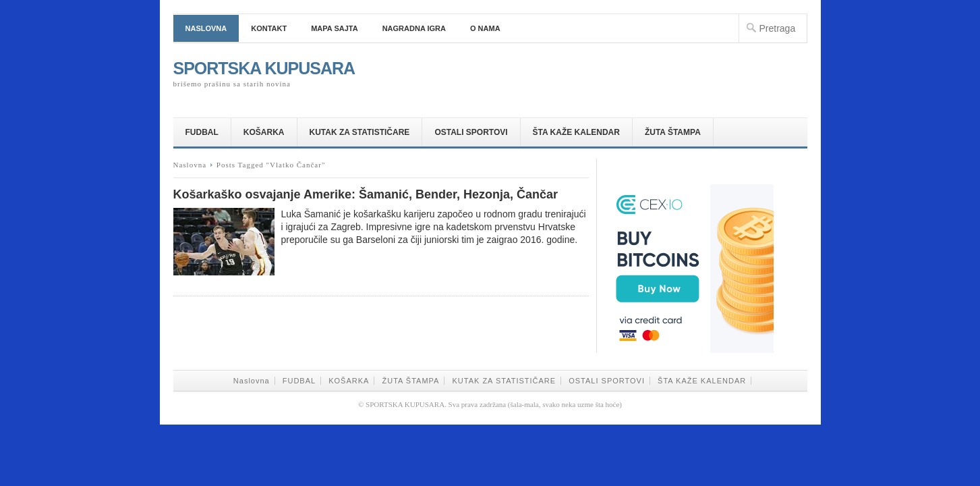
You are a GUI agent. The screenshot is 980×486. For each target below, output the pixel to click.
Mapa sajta (334, 28)
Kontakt (269, 28)
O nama (485, 28)
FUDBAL (202, 132)
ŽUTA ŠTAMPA (673, 132)
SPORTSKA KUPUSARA (264, 68)
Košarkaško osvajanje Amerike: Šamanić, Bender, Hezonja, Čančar (366, 194)
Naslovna (206, 28)
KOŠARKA (264, 132)
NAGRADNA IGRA (414, 28)
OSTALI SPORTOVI (471, 132)
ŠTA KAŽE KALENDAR (576, 132)
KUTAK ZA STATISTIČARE (360, 132)
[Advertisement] (650, 70)
